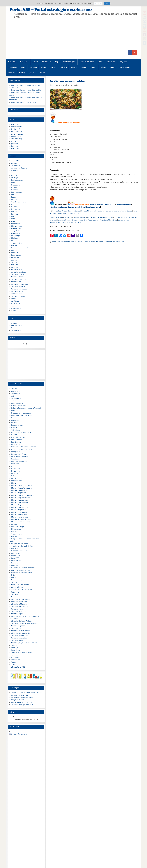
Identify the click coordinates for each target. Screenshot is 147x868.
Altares (35, 62)
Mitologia (15, 241)
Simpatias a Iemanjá (19, 597)
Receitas (74, 67)
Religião (84, 67)
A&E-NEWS (24, 62)
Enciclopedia (16, 442)
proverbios (15, 258)
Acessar (14, 323)
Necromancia (16, 529)
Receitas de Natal (97, 205)
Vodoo (14, 662)
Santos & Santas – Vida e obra (22, 590)
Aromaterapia (16, 398)
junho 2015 (15, 146)
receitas (76, 85)
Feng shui (15, 199)
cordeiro (73, 242)
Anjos (57, 62)
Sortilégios (15, 648)
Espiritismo (15, 459)
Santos (113, 67)
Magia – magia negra (19, 512)
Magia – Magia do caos (20, 500)
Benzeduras (16, 185)
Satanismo (15, 592)
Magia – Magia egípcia (19, 505)
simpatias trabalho (18, 296)
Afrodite (97, 211)
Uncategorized (17, 308)
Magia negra (16, 236)
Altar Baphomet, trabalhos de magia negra (27, 693)
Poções (14, 250)
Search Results (125, 67)
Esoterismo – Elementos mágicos (24, 447)
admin (67, 85)
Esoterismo (111, 62)
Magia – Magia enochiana (21, 507)
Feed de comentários (19, 328)
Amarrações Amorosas (20, 695)
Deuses (100, 62)
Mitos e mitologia (18, 527)
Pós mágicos (16, 255)
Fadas (13, 197)
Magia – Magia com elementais (23, 495)
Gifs (13, 204)
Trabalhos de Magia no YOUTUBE (23, 705)
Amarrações (46, 62)
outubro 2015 (16, 136)
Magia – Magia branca (19, 490)
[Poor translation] (8, 835)
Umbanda (33, 73)
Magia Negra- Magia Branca (21, 702)
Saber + (94, 67)
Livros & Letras (17, 478)
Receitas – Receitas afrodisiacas (23, 568)
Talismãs (14, 306)
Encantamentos (73, 214)
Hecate (14, 207)
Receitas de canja (93, 207)
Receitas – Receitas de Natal (22, 570)
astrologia (15, 178)
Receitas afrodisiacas (59, 207)
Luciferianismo (17, 481)
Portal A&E (15, 253)
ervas (13, 195)
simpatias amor (17, 270)
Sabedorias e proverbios (20, 580)
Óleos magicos (17, 243)
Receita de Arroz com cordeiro (87, 242)
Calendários (16, 430)
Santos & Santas (17, 587)
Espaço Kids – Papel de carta (22, 456)
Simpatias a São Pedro (19, 607)
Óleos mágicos (17, 534)
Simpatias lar (16, 282)
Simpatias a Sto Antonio (108, 220)
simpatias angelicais (19, 272)
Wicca (42, 73)
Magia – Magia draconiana (21, 503)
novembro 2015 (17, 134)
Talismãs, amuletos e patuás (22, 652)
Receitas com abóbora (76, 207)
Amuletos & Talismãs (122, 217)
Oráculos (63, 67)
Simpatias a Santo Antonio (21, 599)
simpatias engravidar (19, 279)
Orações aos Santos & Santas (22, 546)
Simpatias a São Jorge (19, 604)
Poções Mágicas (87, 211)
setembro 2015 (17, 139)
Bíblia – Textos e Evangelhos (22, 415)
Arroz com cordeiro (63, 242)
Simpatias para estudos (20, 636)
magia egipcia (16, 228)
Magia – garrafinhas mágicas (22, 486)
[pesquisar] (24, 344)
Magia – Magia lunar (19, 510)
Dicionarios (15, 190)
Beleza (64, 211)
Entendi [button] (107, 3)
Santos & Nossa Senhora (20, 585)
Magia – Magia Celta (19, 493)
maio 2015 (15, 148)
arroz (54, 242)
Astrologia (15, 401)
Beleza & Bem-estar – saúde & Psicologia (26, 408)
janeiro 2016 (16, 129)
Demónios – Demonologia (21, 432)
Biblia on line (16, 418)
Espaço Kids (16, 452)
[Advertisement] (74, 34)
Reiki (13, 575)
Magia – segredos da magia (21, 519)
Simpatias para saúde (19, 638)
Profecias (15, 563)
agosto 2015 (16, 141)
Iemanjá (14, 212)
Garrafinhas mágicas (19, 202)
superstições (16, 303)
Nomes (43, 67)
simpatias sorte (17, 294)
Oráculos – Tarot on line (20, 551)
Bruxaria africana (17, 425)
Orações (53, 67)
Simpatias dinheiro (18, 277)
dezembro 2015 (17, 132)
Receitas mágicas (124, 205)
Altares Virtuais (17, 391)
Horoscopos (12, 67)
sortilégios (15, 301)
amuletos (15, 170)
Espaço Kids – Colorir (19, 454)
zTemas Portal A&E (18, 667)
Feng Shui (123, 62)
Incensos (15, 214)
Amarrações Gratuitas (19, 168)
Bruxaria (14, 423)
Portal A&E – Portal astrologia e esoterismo (51, 10)
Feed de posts (17, 325)
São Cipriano (16, 265)
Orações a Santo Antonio (20, 544)
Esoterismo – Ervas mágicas (22, 449)
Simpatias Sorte (17, 640)
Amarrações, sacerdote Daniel (22, 697)
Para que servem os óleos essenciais (25, 248)
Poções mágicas (17, 553)
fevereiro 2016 (17, 127)
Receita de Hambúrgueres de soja (24, 102)
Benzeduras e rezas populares (22, 413)
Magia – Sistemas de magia (21, 522)
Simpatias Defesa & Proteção (22, 621)
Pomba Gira (16, 556)
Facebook (11, 820)
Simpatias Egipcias (18, 626)
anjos (13, 173)
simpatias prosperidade (20, 284)
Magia (23, 67)
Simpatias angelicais (91, 220)
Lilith (13, 219)
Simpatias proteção (18, 287)
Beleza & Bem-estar (87, 62)
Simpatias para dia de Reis (21, 631)
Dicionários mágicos (19, 437)
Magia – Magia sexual (19, 515)
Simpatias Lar (16, 628)
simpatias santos (17, 291)
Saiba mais (98, 3)
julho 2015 (15, 144)
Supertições (16, 650)
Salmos (103, 67)
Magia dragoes (17, 226)
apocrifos (15, 175)
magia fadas (16, 231)
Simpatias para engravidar (21, 633)
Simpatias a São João (19, 602)
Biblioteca (15, 420)
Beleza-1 (14, 411)
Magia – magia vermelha (20, 517)
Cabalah (14, 428)
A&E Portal (12, 62)
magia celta (16, 224)
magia (14, 221)
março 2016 (16, 124)
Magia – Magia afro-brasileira (22, 488)
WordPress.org (17, 330)
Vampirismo (16, 660)
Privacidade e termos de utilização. (24, 797)
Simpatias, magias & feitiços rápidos (119, 211)
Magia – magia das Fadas (20, 498)
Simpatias (12, 73)
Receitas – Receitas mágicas (22, 573)
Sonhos (22, 73)
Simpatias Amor (56, 217)
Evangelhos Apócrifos (19, 461)
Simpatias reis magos (19, 289)
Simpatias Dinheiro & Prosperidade (71, 220)
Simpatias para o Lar (74, 223)
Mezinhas (33, 67)
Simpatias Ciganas (18, 274)
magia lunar (16, 233)
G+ (19, 820)
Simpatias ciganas (79, 217)
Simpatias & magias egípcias (103, 217)
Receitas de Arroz (82, 205)
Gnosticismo (16, 469)
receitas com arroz (105, 242)
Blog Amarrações (18, 700)
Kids (13, 216)
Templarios (15, 655)
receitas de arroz (118, 242)
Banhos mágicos (69, 62)
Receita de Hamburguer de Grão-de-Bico (26, 90)
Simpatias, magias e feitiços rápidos (24, 643)
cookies (14, 187)
